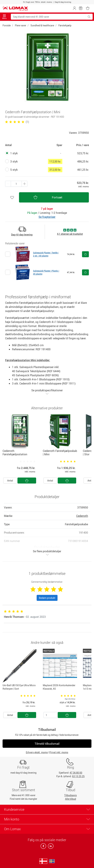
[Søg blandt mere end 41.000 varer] (48, 17)
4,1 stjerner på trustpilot (70, 234)
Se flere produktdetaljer (47, 553)
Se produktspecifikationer (47, 392)
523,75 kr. (83, 153)
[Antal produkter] (16, 184)
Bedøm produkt (47, 598)
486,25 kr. (83, 161)
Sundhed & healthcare (42, 25)
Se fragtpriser (47, 217)
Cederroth (82, 516)
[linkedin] (50, 847)
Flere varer (21, 25)
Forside (7, 25)
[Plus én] (8, 184)
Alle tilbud (71, 799)
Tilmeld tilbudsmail (47, 744)
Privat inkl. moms (59, 752)
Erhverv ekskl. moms (37, 752)
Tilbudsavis (70, 795)
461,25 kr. (83, 170)
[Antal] (50, 715)
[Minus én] (24, 184)
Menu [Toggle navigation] (4, 17)
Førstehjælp (65, 25)
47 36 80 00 (76, 773)
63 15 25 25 (78, 776)
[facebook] (44, 847)
